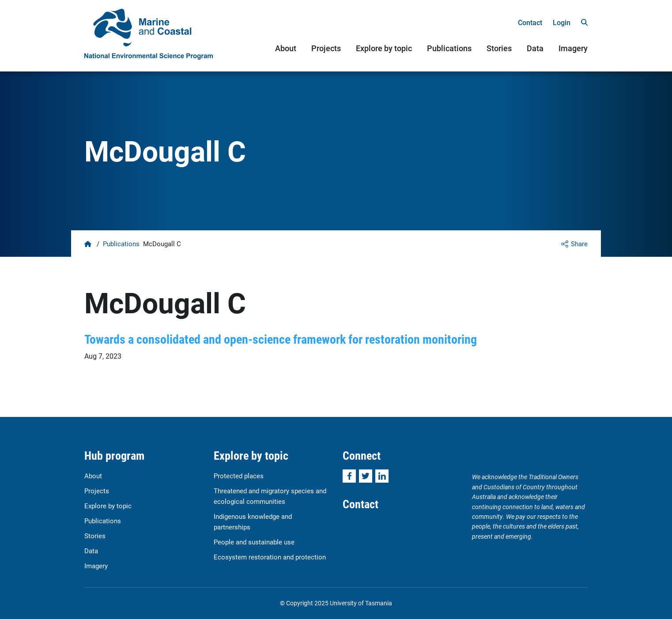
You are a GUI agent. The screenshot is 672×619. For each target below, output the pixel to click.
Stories (499, 48)
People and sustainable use (254, 542)
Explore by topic (384, 48)
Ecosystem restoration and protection (270, 557)
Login (562, 22)
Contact (530, 22)
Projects (326, 48)
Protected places (239, 476)
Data (535, 48)
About (286, 48)
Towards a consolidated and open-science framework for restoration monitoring (281, 339)
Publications (449, 48)
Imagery (573, 48)
